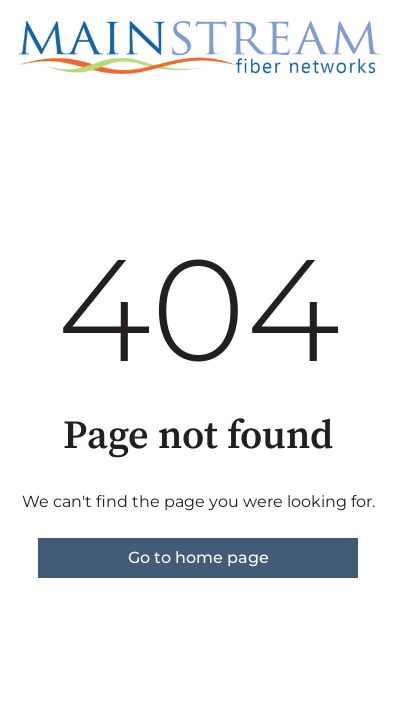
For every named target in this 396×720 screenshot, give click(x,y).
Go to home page (198, 557)
